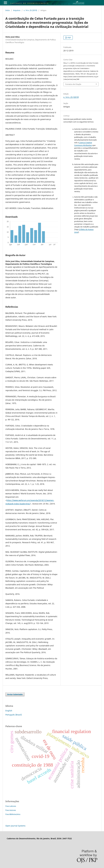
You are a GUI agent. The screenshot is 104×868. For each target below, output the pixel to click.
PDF (69, 38)
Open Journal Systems (15, 826)
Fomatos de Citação (73, 84)
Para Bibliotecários (13, 814)
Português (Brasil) (14, 715)
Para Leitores (11, 806)
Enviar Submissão (15, 694)
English (9, 711)
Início (8, 10)
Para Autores (11, 810)
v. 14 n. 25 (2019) (30, 10)
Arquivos (17, 10)
